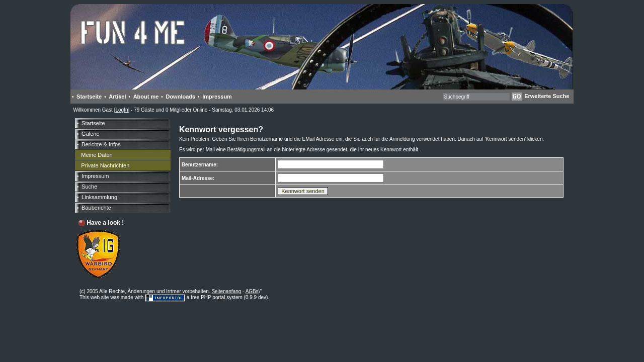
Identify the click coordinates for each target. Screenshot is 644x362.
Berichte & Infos (101, 144)
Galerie (90, 134)
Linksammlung (99, 197)
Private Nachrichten (105, 165)
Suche (89, 187)
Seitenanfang (226, 291)
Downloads (180, 97)
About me (146, 97)
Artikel (117, 97)
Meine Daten (97, 155)
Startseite (89, 97)
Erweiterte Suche (547, 96)
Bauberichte (96, 208)
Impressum (217, 97)
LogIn (122, 110)
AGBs (252, 291)
